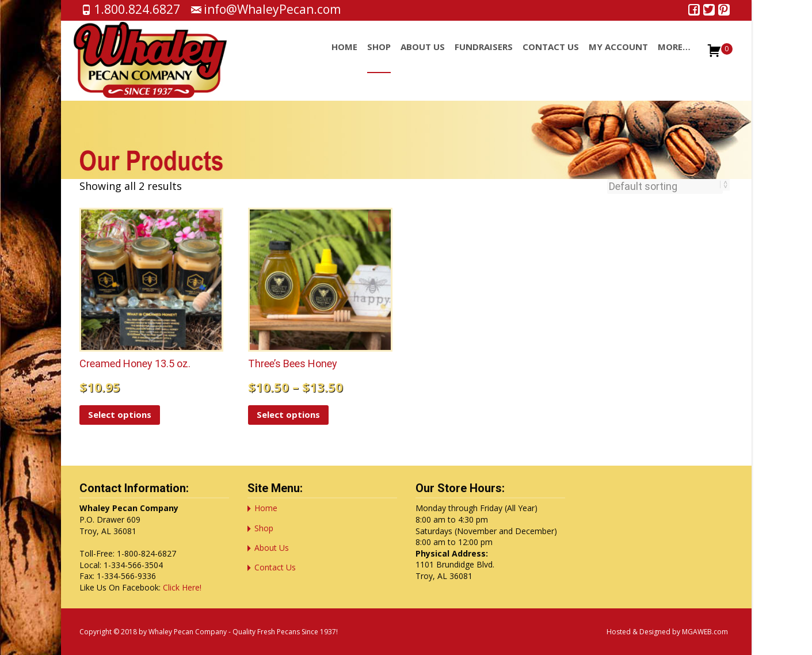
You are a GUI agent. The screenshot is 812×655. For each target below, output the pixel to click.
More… (674, 57)
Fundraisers (484, 57)
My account (618, 57)
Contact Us (551, 57)
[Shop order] (665, 186)
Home (344, 57)
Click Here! (182, 587)
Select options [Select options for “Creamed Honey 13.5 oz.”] (120, 414)
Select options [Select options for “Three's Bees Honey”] (288, 414)
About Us (423, 57)
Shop (379, 57)
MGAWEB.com (705, 632)
